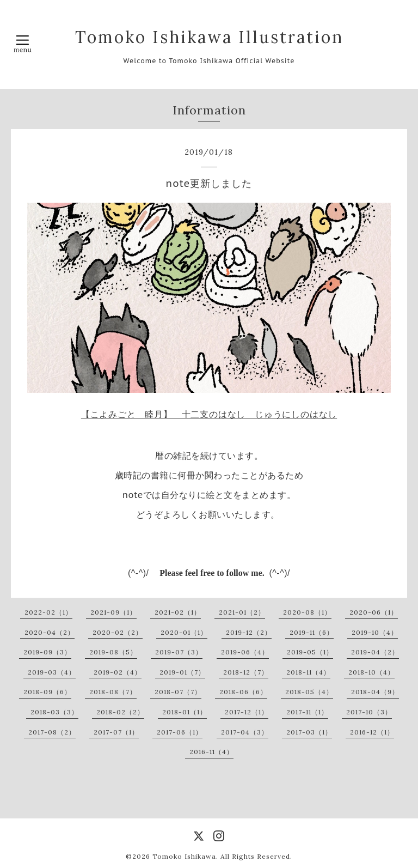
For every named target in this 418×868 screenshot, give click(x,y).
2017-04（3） (245, 732)
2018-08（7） (113, 692)
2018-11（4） (308, 672)
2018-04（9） (375, 692)
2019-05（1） (310, 652)
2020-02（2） (118, 632)
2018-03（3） (54, 712)
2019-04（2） (375, 652)
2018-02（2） (120, 712)
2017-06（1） (180, 732)
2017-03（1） (309, 732)
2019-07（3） (179, 652)
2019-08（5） (113, 652)
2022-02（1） (48, 612)
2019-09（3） (47, 652)
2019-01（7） (182, 672)
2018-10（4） (371, 672)
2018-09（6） (47, 692)
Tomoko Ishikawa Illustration (209, 37)
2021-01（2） (242, 612)
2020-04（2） (50, 632)
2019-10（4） (375, 632)
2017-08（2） (52, 732)
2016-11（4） (211, 752)
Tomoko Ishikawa (184, 856)
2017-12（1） (247, 712)
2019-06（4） (245, 652)
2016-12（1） (372, 732)
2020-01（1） (184, 632)
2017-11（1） (307, 712)
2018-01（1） (185, 712)
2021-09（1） (113, 612)
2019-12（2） (249, 632)
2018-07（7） (178, 692)
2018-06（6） (243, 692)
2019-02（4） (118, 672)
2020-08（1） (307, 612)
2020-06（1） (374, 612)
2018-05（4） (309, 692)
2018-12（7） (246, 672)
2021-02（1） (178, 612)
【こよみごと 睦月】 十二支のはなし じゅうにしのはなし (209, 414)
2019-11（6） (312, 632)
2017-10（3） (369, 712)
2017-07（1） (116, 732)
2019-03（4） (52, 672)
